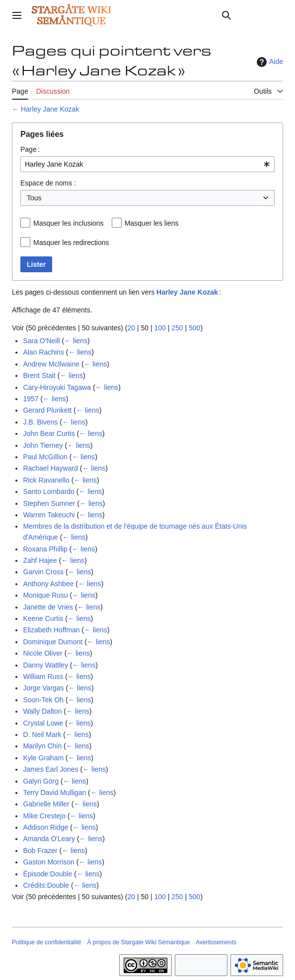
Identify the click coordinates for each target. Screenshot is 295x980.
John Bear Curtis (49, 433)
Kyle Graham (43, 758)
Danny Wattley (45, 665)
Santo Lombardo (49, 491)
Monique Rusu (45, 595)
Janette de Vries (48, 607)
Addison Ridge (45, 827)
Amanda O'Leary (49, 839)
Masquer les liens (152, 223)
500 (194, 328)
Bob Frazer (40, 851)
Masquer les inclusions (69, 223)
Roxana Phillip (45, 549)
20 (131, 328)
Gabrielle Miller (46, 804)
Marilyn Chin (42, 746)
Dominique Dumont (53, 642)
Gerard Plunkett (47, 410)
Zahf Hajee (40, 560)
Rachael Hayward (50, 468)
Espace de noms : (48, 183)
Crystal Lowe (43, 723)
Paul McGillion (45, 457)
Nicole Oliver (42, 653)
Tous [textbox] (34, 198)
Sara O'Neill (41, 341)
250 (177, 328)
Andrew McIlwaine (51, 364)
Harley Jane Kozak (50, 109)
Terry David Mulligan (54, 793)
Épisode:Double (47, 874)
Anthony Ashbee (48, 584)
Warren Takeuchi (49, 515)
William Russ (43, 676)
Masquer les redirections (71, 243)
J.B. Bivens (40, 422)
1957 (31, 399)
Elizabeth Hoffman (51, 630)
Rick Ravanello (46, 480)
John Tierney (43, 445)
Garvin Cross (43, 572)
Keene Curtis (43, 618)
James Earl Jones (50, 769)
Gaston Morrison (48, 862)
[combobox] (147, 164)
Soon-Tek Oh (43, 700)
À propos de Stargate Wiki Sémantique (138, 942)
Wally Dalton (42, 711)
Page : (30, 149)
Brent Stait (39, 375)
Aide (269, 62)
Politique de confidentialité (46, 942)
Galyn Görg (41, 781)
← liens (76, 341)
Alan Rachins (43, 352)
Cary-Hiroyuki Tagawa (57, 387)
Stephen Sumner (49, 503)
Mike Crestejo (44, 816)
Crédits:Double (46, 885)
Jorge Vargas (43, 688)
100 (160, 328)
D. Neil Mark (42, 735)
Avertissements (216, 942)
